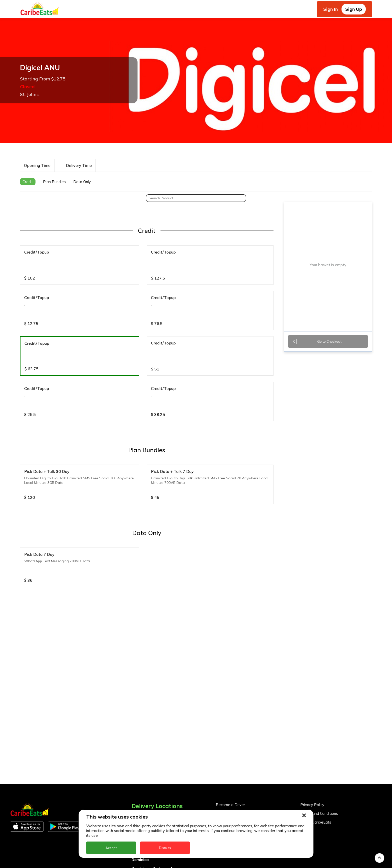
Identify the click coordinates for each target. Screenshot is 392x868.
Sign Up (354, 9)
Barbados (141, 803)
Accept (111, 848)
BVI (135, 794)
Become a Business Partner (240, 774)
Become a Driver (230, 766)
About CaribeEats (316, 783)
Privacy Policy (312, 766)
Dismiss (165, 848)
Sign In (330, 9)
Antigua (139, 786)
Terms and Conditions (319, 774)
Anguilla (139, 777)
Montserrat (142, 864)
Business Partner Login (236, 783)
